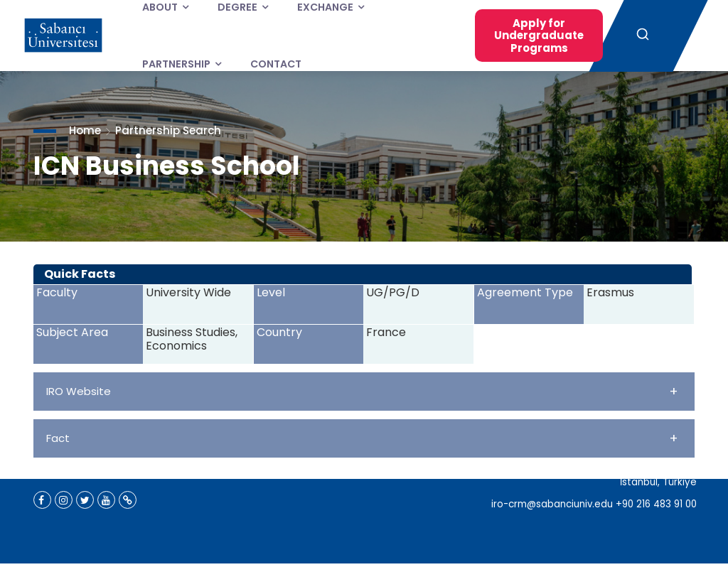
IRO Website (362, 391)
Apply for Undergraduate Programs (539, 35)
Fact (362, 438)
